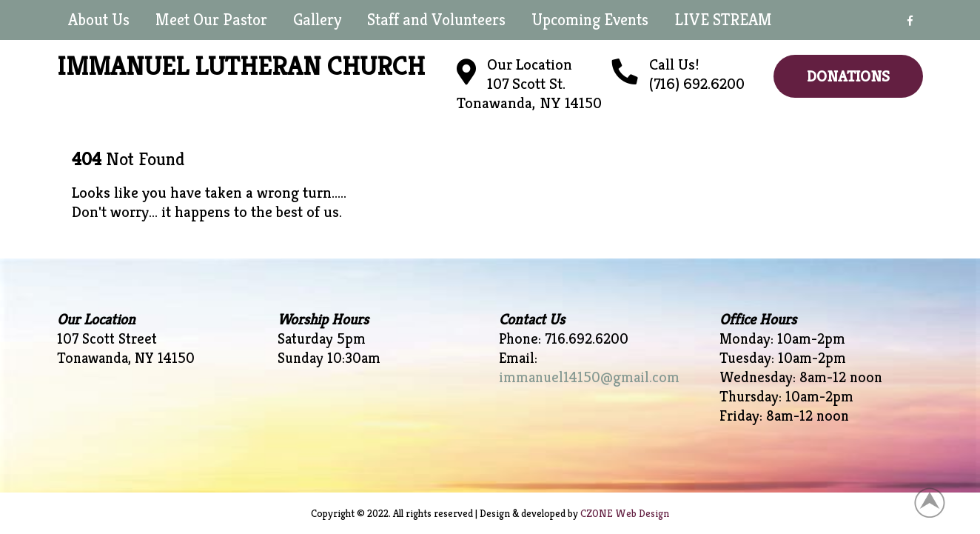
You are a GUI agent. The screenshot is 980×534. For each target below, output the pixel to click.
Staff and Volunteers (436, 20)
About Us (99, 20)
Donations (848, 76)
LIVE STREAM (723, 20)
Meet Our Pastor (211, 20)
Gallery (317, 20)
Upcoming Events (590, 20)
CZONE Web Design (625, 513)
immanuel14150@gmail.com (589, 377)
